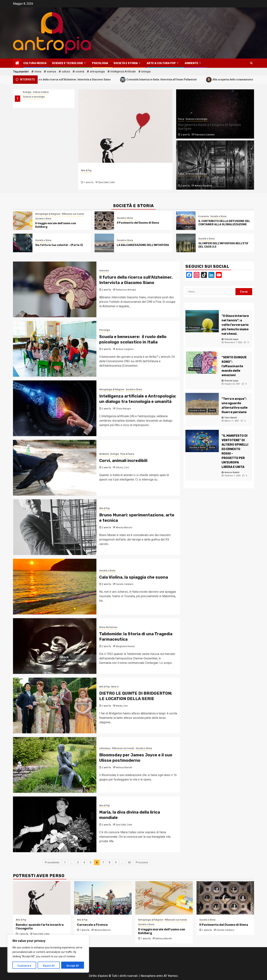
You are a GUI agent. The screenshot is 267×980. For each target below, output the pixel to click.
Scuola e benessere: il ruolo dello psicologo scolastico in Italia (133, 339)
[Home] (17, 63)
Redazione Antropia (126, 290)
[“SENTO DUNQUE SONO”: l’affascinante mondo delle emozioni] (202, 363)
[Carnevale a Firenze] (103, 898)
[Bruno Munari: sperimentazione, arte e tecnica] (55, 527)
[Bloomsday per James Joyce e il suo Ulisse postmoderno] (55, 765)
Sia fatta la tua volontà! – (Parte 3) (59, 245)
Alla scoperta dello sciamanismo (237, 80)
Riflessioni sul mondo (73, 214)
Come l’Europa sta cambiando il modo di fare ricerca (44, 103)
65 (129, 862)
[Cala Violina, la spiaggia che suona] (55, 587)
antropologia (97, 72)
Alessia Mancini (124, 528)
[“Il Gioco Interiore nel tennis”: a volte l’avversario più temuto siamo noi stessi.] (202, 321)
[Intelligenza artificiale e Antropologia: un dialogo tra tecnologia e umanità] (55, 408)
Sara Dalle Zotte (107, 182)
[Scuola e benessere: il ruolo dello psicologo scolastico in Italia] (55, 349)
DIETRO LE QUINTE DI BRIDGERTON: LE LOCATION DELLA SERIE (136, 696)
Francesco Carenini (205, 135)
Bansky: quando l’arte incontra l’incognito (124, 176)
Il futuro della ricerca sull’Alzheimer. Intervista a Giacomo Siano (76, 80)
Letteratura (105, 748)
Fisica (181, 119)
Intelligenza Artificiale (123, 72)
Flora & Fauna (127, 454)
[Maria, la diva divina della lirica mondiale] (55, 824)
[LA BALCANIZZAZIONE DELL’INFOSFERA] (104, 243)
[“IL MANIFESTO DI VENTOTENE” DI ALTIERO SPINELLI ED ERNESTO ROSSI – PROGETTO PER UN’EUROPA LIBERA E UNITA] (202, 441)
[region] (48, 954)
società (80, 72)
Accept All (73, 966)
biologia (146, 72)
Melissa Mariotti (124, 768)
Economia (204, 216)
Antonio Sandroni (203, 186)
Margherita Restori (125, 646)
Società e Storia (126, 63)
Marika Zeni (122, 706)
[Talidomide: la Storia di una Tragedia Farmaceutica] (55, 646)
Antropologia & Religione (48, 214)
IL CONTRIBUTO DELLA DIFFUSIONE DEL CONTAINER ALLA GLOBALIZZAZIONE (224, 223)
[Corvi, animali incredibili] (55, 468)
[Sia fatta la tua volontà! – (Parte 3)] (23, 243)
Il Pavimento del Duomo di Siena (138, 223)
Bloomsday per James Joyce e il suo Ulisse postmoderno (136, 758)
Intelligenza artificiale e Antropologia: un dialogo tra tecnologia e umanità (138, 399)
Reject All (49, 966)
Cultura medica (35, 63)
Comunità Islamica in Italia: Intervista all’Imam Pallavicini (166, 80)
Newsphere (148, 976)
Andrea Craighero (125, 349)
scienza (51, 72)
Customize (24, 966)
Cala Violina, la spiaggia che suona (134, 577)
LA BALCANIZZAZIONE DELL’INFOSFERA (143, 245)
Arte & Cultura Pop (161, 63)
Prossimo (142, 862)
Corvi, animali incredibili (123, 461)
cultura (66, 72)
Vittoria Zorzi (122, 468)
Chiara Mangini (123, 409)
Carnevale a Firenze (92, 925)
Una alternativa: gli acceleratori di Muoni (212, 180)
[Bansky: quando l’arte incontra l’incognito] (125, 126)
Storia (212, 411)
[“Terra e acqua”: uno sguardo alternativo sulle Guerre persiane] (202, 404)
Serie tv (115, 687)
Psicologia (100, 63)
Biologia (27, 92)
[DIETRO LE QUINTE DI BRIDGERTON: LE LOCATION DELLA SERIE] (55, 705)
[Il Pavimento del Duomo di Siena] (104, 221)
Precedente (52, 862)
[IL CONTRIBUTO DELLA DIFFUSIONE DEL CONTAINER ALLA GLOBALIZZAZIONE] (186, 221)
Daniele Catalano (125, 584)
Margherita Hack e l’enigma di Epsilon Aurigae (209, 127)
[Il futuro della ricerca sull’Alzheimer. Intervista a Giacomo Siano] (55, 289)
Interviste (104, 271)
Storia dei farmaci (108, 627)
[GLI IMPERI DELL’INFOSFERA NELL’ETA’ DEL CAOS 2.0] (186, 243)
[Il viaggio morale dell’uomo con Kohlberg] (23, 221)
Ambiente (191, 63)
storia (38, 72)
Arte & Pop (86, 171)
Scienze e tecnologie (67, 63)
